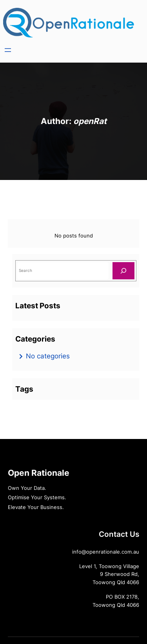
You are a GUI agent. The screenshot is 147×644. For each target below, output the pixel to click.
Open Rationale (39, 473)
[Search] (123, 271)
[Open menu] (8, 50)
